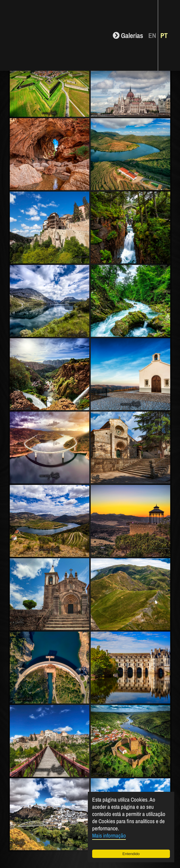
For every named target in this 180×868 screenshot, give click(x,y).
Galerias (128, 35)
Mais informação (109, 836)
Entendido (131, 854)
